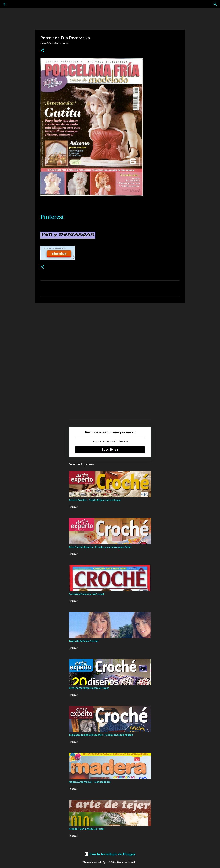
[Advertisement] (110, 332)
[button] (42, 51)
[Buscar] (215, 4)
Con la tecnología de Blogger (110, 854)
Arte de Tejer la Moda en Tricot (87, 829)
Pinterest (52, 217)
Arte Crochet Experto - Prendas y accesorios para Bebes (100, 547)
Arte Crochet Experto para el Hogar (89, 688)
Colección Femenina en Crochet (87, 594)
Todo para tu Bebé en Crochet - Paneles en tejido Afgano (101, 735)
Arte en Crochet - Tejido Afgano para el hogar (95, 500)
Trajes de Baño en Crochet (84, 641)
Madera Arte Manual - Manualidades (90, 782)
